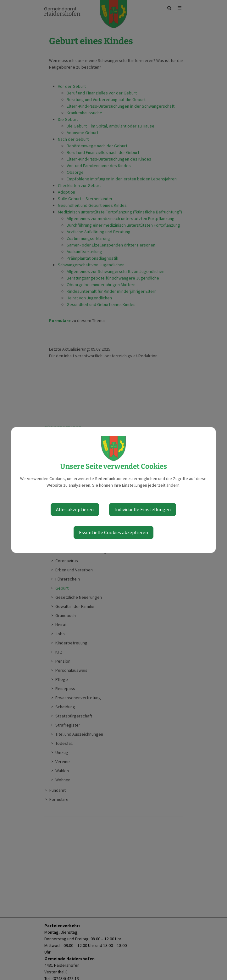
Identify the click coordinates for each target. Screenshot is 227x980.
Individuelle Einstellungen (143, 509)
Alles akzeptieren (75, 509)
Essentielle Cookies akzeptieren (113, 532)
